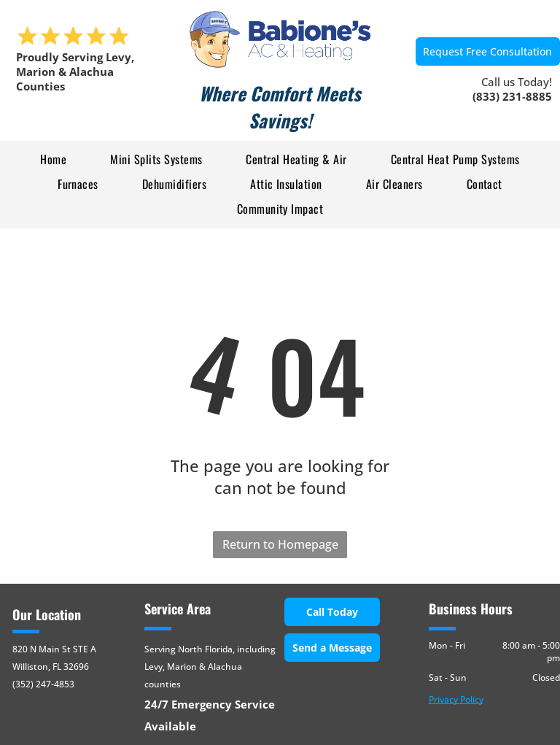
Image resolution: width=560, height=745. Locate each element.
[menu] (32, 114)
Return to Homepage (280, 544)
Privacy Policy (456, 699)
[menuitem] (53, 158)
